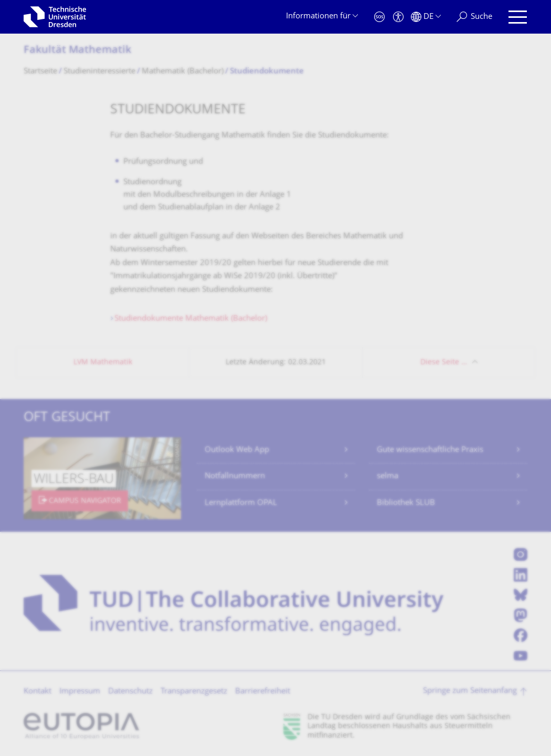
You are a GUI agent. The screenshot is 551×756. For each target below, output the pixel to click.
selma (388, 476)
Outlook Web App (237, 450)
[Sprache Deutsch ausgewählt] (426, 17)
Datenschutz (130, 692)
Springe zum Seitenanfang (470, 691)
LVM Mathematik (103, 363)
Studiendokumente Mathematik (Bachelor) (191, 319)
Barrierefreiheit (263, 692)
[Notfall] (379, 17)
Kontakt (38, 692)
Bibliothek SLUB (406, 503)
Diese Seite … (444, 363)
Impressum (80, 692)
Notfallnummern (235, 476)
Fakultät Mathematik (77, 51)
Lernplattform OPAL (241, 503)
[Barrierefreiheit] (398, 17)
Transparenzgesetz (194, 692)
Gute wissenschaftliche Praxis (430, 450)
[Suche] (474, 17)
